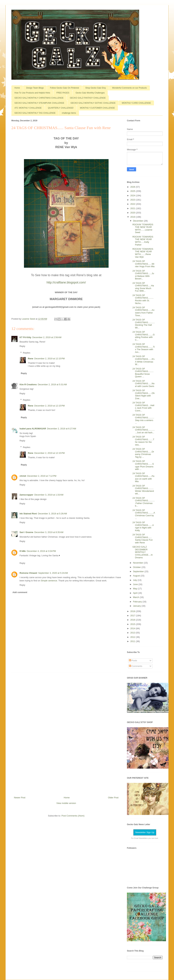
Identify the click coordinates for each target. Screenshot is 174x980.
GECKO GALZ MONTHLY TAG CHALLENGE (35, 113)
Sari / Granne (26, 532)
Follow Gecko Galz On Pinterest (64, 88)
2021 (133, 208)
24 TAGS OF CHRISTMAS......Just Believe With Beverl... (143, 275)
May (135, 589)
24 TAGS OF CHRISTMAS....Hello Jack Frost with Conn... (143, 407)
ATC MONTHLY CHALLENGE (28, 108)
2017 (133, 616)
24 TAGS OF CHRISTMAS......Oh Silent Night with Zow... (143, 394)
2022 (133, 204)
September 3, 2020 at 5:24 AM (53, 573)
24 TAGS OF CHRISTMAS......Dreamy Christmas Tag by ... (143, 453)
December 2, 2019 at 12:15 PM (50, 359)
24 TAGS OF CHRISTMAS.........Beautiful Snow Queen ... (143, 373)
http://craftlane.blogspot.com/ (66, 282)
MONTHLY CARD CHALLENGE (136, 103)
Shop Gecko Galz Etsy (96, 88)
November (138, 563)
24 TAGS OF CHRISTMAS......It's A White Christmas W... (143, 360)
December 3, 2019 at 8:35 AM (49, 532)
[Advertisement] (66, 733)
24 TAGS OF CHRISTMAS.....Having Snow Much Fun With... (143, 287)
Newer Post (20, 798)
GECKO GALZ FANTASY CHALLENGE (88, 98)
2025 (133, 191)
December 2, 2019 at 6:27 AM (62, 429)
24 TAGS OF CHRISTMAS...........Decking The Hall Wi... (143, 324)
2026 (133, 187)
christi (23, 476)
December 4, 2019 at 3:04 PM (41, 551)
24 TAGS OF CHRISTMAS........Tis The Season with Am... (143, 348)
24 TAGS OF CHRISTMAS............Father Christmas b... (143, 502)
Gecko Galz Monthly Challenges (90, 93)
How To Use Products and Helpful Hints (32, 93)
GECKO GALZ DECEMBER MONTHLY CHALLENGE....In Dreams (142, 552)
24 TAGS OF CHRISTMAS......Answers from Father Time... (143, 311)
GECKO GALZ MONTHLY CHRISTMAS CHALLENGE (39, 98)
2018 (133, 611)
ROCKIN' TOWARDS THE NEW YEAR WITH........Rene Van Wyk (143, 253)
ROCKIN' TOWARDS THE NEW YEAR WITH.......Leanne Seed (143, 229)
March (136, 597)
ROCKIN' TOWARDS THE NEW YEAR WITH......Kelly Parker (143, 241)
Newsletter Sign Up (145, 832)
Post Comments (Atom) (73, 816)
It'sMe (23, 551)
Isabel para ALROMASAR (33, 429)
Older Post (113, 798)
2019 (133, 217)
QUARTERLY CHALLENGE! (61, 108)
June (136, 584)
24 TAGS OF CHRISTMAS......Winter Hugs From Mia (143, 264)
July (135, 580)
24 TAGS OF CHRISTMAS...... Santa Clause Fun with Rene (142, 539)
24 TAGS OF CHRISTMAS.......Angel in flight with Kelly (143, 526)
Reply (22, 346)
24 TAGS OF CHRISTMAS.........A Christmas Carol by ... (144, 514)
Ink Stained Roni (28, 514)
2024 (133, 196)
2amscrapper (26, 495)
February (138, 602)
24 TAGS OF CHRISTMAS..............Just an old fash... (143, 430)
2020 (133, 213)
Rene (31, 359)
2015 (133, 624)
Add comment (20, 592)
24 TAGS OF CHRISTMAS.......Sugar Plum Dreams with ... (143, 465)
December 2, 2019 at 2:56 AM (47, 337)
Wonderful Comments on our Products (129, 88)
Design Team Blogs (35, 88)
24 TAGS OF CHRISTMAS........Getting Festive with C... (143, 336)
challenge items (69, 113)
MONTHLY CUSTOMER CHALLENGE (97, 108)
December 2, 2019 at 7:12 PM (42, 476)
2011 (133, 641)
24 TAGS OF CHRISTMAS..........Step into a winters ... (143, 419)
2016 (133, 620)
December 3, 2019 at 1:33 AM (49, 495)
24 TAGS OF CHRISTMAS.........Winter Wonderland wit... (143, 490)
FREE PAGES (63, 93)
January (137, 606)
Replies (27, 353)
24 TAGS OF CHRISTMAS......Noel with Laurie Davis (143, 384)
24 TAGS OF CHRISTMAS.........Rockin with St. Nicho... (143, 299)
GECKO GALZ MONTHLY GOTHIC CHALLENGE (93, 103)
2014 (133, 628)
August (137, 576)
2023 (133, 200)
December (138, 221)
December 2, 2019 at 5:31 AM (52, 384)
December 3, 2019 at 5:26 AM (52, 514)
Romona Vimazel (28, 573)
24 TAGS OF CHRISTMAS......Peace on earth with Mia (143, 477)
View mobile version (66, 803)
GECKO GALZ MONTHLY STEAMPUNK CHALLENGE (39, 103)
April (136, 593)
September (139, 571)
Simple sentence (49, 581)
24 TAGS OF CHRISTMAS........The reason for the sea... (143, 441)
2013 (133, 633)
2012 (133, 637)
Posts (133, 660)
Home (17, 88)
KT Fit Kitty (25, 337)
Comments (136, 666)
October (137, 567)
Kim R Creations (28, 384)
